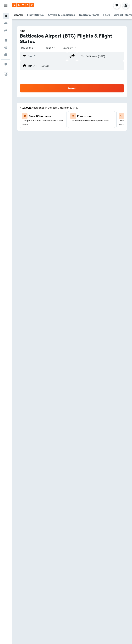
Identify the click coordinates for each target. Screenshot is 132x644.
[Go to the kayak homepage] (23, 5)
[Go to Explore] (6, 40)
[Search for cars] (6, 30)
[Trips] (6, 64)
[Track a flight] (6, 47)
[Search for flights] (6, 16)
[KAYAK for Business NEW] (6, 55)
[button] (6, 5)
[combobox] (29, 48)
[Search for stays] (6, 23)
